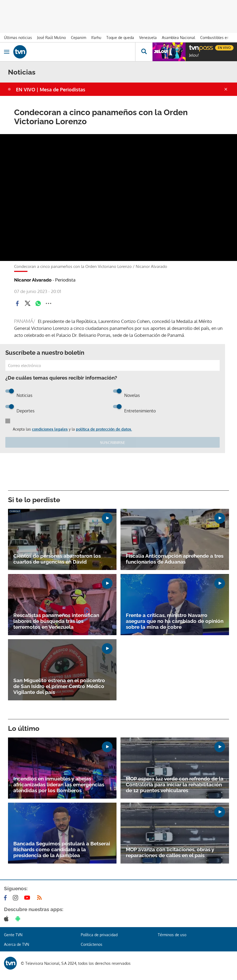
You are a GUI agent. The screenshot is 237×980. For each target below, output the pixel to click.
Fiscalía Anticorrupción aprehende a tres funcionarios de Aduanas (175, 559)
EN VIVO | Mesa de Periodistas (51, 89)
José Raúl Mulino (51, 38)
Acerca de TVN (17, 944)
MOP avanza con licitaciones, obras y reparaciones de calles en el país (170, 852)
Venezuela (148, 38)
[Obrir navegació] (7, 52)
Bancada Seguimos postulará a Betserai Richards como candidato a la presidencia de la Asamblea (62, 849)
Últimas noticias (18, 38)
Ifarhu (96, 38)
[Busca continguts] (144, 52)
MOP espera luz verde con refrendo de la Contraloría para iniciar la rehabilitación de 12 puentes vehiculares (175, 784)
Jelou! (194, 55)
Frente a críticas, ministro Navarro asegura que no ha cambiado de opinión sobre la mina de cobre (175, 621)
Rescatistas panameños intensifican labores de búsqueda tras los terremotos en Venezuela (56, 621)
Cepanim (79, 38)
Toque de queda (120, 38)
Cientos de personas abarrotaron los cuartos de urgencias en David (57, 559)
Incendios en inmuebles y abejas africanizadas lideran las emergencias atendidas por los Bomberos (59, 784)
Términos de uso (172, 935)
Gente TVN (13, 935)
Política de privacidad (99, 935)
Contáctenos (92, 944)
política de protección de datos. (104, 429)
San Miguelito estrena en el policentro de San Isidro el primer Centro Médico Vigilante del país (59, 686)
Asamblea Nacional (178, 38)
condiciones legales (50, 429)
